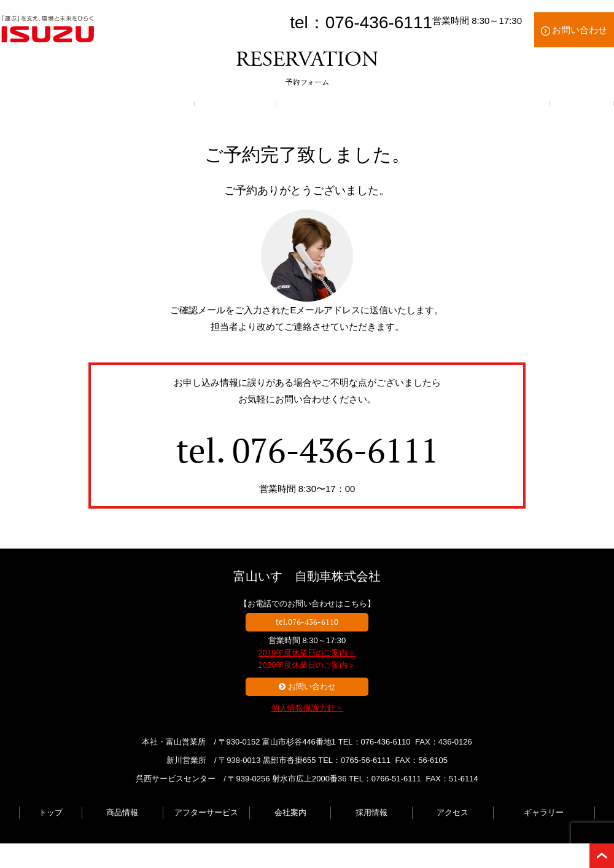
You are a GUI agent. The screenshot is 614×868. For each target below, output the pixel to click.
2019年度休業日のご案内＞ (307, 653)
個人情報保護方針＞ (307, 708)
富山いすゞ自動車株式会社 (307, 576)
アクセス (453, 812)
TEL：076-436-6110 (375, 742)
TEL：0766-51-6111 (385, 779)
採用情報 (371, 812)
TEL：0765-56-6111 (354, 760)
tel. (307, 450)
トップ (51, 812)
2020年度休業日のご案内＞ (307, 665)
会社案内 (290, 812)
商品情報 (122, 812)
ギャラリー (544, 812)
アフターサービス (206, 812)
